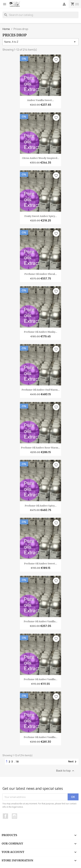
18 (17, 762)
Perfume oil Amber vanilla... (40, 621)
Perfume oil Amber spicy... (41, 506)
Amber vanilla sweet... (40, 100)
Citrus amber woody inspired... (40, 158)
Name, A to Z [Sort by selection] (40, 42)
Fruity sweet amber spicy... (41, 216)
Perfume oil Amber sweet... (40, 564)
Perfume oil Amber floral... (41, 274)
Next (73, 762)
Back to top (66, 771)
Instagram (14, 816)
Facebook (5, 816)
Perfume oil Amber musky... (40, 332)
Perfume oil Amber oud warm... (41, 390)
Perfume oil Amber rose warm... (40, 448)
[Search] (40, 15)
